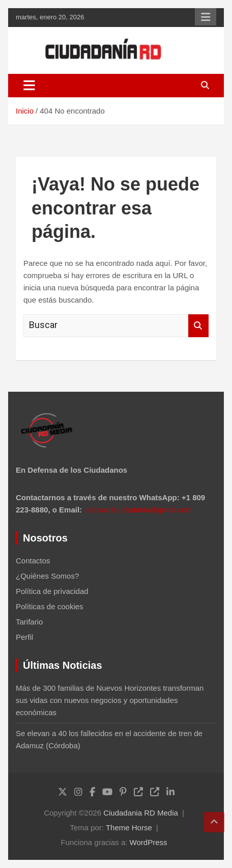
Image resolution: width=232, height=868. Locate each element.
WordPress (149, 842)
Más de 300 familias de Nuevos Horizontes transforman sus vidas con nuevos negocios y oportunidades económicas (110, 700)
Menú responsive (206, 17)
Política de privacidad (52, 591)
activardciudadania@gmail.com (139, 510)
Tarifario (29, 622)
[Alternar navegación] (29, 86)
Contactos (33, 561)
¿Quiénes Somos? (47, 576)
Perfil (24, 637)
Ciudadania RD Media (141, 813)
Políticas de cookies (50, 606)
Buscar (198, 326)
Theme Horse (129, 828)
